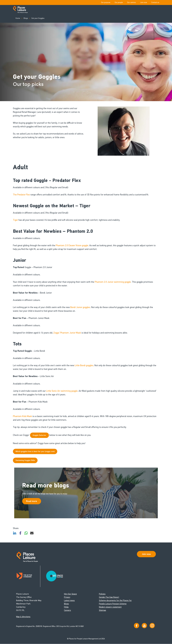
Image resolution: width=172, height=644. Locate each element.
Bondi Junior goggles (80, 307)
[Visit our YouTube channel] (144, 626)
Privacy (67, 597)
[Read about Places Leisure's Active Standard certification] (28, 576)
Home (18, 18)
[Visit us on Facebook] (137, 626)
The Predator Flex (21, 195)
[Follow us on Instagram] (152, 626)
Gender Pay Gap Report (109, 597)
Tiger (16, 220)
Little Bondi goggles (84, 365)
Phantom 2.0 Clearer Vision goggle (72, 245)
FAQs (66, 607)
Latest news (69, 601)
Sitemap (102, 610)
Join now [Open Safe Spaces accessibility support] (146, 554)
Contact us (155, 2)
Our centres (131, 2)
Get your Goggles (38, 18)
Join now (144, 2)
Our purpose (106, 2)
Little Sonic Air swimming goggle (62, 391)
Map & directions (23, 617)
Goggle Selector (39, 435)
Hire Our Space (70, 594)
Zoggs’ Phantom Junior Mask (67, 333)
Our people (119, 2)
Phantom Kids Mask (22, 416)
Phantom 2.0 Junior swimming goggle (113, 282)
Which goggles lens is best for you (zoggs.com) (35, 451)
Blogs (26, 18)
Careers (67, 610)
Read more (32, 501)
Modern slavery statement (110, 607)
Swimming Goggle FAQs (25, 460)
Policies (102, 594)
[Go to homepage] (20, 10)
